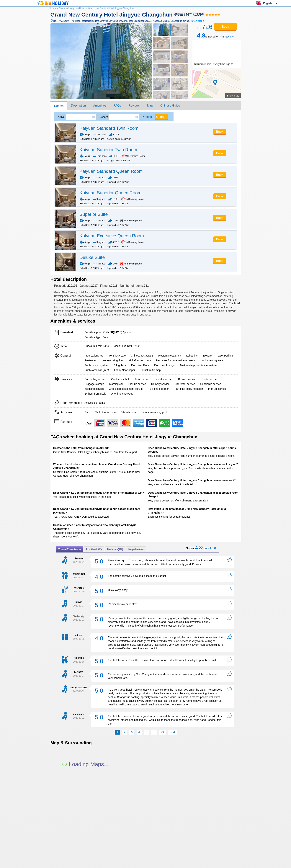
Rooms (59, 106)
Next (172, 732)
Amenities (100, 106)
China (62, 8)
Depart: (104, 117)
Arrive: (62, 117)
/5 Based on (216, 35)
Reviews (134, 106)
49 (162, 732)
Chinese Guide (170, 106)
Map (150, 106)
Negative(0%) (136, 549)
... (154, 732)
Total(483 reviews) (70, 549)
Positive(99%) (94, 549)
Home (53, 8)
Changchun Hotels (76, 8)
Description (78, 106)
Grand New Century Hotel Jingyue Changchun (111, 8)
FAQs (117, 106)
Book (225, 27)
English (267, 3)
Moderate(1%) (115, 549)
